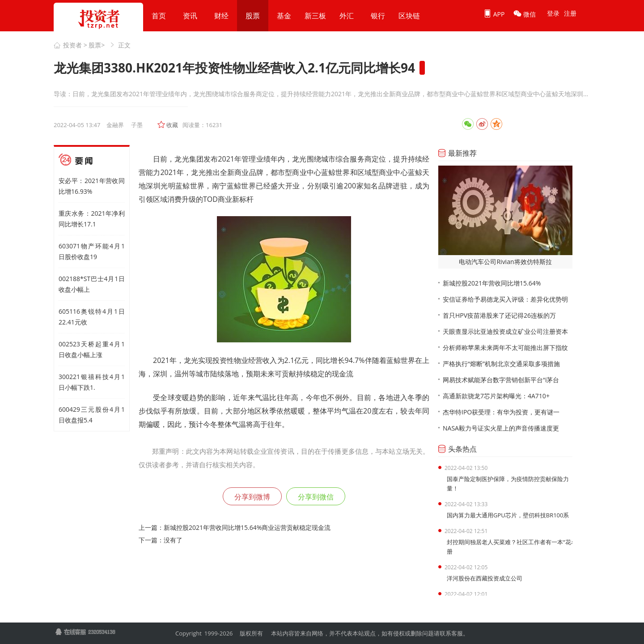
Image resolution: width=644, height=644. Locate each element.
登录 (553, 13)
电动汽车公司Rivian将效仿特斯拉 (505, 262)
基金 (284, 16)
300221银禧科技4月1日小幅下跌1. (92, 382)
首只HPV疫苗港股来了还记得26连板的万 (499, 315)
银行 (378, 16)
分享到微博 (252, 497)
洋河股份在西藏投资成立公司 (485, 578)
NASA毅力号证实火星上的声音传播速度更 (501, 428)
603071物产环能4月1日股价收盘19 (92, 251)
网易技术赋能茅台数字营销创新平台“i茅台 (501, 380)
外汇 (347, 16)
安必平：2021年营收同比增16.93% (92, 186)
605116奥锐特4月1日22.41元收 (92, 317)
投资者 (72, 45)
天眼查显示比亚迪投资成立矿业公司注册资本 (505, 331)
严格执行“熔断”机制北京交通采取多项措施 (501, 364)
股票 (253, 16)
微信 (525, 14)
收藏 (172, 125)
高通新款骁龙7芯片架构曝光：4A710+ (496, 396)
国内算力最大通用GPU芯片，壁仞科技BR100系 (508, 515)
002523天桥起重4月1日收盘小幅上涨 (92, 349)
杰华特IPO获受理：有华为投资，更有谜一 (501, 412)
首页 (159, 16)
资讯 (190, 16)
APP (494, 14)
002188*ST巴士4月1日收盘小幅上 (92, 284)
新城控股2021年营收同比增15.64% (492, 283)
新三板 (315, 16)
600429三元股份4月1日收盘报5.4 (92, 415)
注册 (570, 13)
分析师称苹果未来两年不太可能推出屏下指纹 (505, 348)
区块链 (409, 16)
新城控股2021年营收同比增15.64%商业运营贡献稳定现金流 (247, 527)
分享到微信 (316, 497)
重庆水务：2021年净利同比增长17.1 (92, 219)
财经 (221, 16)
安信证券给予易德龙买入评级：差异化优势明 (505, 299)
